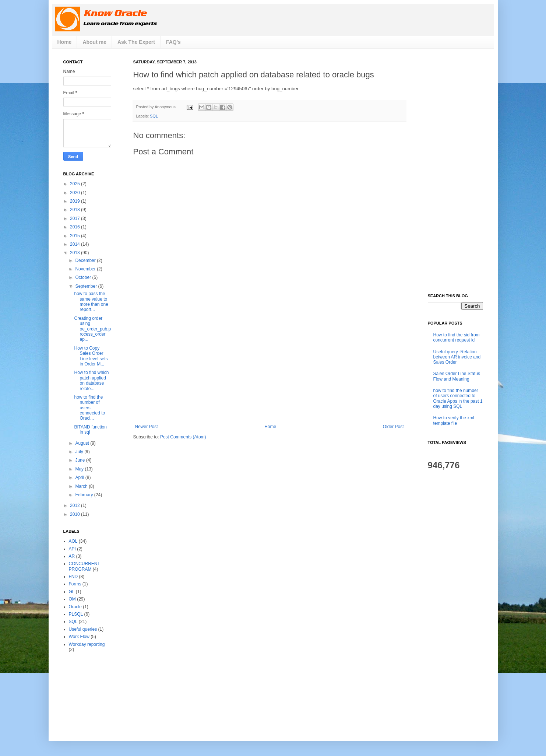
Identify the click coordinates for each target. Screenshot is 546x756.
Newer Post (147, 427)
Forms (75, 584)
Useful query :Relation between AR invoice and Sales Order (457, 357)
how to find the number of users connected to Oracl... (89, 408)
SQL (154, 116)
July (80, 452)
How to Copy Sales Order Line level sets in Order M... (91, 356)
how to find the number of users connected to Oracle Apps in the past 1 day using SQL (458, 398)
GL (72, 592)
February (84, 495)
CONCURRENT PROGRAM (84, 566)
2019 (75, 201)
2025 (75, 184)
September (87, 286)
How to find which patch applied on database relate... (91, 380)
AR (72, 556)
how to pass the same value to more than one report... (91, 302)
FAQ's (173, 42)
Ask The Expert (136, 42)
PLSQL (76, 614)
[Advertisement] (270, 369)
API (72, 549)
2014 (75, 244)
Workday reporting (87, 644)
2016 (75, 227)
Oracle (75, 607)
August (83, 443)
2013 (75, 253)
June (80, 460)
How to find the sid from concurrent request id (457, 337)
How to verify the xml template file (454, 420)
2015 (75, 236)
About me (94, 42)
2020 (75, 193)
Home (65, 42)
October (84, 277)
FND (73, 577)
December (86, 260)
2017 (75, 218)
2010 (75, 514)
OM (72, 599)
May (80, 469)
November (86, 269)
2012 (75, 505)
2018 (75, 210)
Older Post (393, 427)
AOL (73, 541)
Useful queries (83, 629)
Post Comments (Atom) (183, 437)
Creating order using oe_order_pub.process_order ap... (92, 329)
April (80, 477)
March (82, 486)
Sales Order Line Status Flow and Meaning (457, 376)
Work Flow (79, 637)
